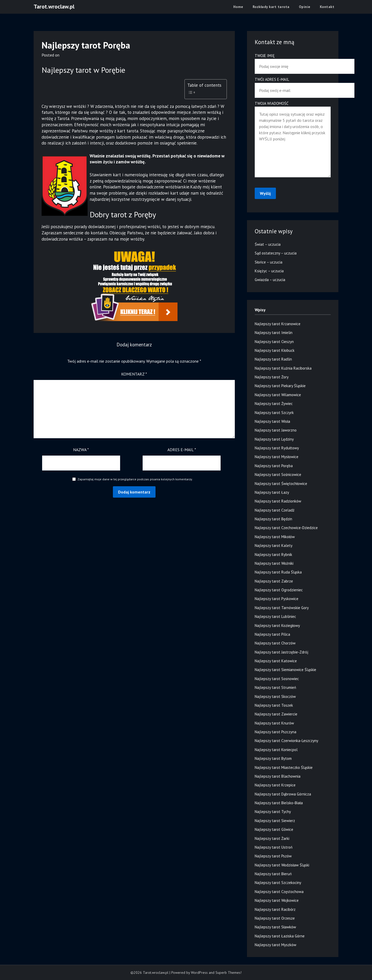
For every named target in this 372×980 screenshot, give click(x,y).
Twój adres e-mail (293, 85)
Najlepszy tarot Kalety (274, 545)
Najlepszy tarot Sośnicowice (278, 475)
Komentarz (134, 374)
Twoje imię (293, 61)
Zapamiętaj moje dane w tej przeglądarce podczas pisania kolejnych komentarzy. (135, 479)
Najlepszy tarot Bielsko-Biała (279, 803)
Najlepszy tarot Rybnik (273, 555)
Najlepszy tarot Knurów (274, 723)
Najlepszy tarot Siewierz (275, 821)
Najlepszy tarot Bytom (273, 758)
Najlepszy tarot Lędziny (274, 439)
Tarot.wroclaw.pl (54, 6)
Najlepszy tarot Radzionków (278, 501)
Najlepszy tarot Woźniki (274, 563)
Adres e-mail (182, 450)
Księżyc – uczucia (269, 271)
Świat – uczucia (268, 244)
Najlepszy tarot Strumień (275, 687)
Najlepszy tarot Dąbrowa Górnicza (283, 794)
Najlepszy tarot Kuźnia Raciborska (283, 368)
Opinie (305, 7)
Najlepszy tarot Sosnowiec (277, 679)
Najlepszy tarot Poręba (274, 466)
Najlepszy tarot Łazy (272, 492)
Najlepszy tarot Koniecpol (276, 750)
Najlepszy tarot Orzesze (275, 918)
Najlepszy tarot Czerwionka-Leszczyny (286, 741)
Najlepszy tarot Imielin (274, 333)
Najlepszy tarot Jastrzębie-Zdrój (281, 652)
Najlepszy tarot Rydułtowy (277, 448)
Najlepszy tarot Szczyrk (274, 413)
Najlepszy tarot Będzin (273, 519)
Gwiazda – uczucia (270, 280)
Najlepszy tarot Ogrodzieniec (279, 590)
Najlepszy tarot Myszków (276, 945)
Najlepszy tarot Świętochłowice (281, 484)
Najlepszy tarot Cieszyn (274, 342)
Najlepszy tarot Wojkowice (277, 900)
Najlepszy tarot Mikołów (275, 537)
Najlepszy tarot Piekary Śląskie (280, 386)
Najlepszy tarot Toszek (274, 705)
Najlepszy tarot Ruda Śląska (278, 572)
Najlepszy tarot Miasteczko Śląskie (284, 767)
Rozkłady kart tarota (271, 7)
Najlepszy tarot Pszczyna (276, 732)
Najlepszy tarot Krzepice (275, 785)
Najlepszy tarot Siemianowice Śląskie (285, 670)
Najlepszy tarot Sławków (275, 927)
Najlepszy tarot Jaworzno (276, 430)
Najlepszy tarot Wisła (272, 421)
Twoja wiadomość (293, 140)
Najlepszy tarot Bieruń (273, 874)
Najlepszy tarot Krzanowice (278, 324)
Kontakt (327, 7)
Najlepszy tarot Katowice (276, 661)
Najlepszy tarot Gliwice (274, 829)
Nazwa (81, 450)
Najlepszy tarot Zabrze (274, 581)
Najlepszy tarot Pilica (272, 634)
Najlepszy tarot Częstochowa (279, 892)
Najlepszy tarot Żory (272, 377)
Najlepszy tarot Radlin (273, 359)
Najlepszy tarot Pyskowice (277, 599)
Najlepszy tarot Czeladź (275, 510)
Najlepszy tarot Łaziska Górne (280, 936)
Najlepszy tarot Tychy (273, 812)
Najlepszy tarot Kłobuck (275, 350)
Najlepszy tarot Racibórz (275, 909)
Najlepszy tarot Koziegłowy (277, 626)
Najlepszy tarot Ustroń (274, 847)
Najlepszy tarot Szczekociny (278, 883)
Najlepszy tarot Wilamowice (278, 395)
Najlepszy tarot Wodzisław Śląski (282, 865)
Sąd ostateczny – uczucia (276, 253)
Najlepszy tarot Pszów (273, 856)
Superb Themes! (228, 973)
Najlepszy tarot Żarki (272, 838)
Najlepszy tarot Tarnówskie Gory (282, 608)
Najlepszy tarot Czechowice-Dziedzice (286, 528)
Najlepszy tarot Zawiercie (276, 714)
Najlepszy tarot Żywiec (274, 404)
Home (238, 7)
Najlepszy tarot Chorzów (275, 643)
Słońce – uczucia (269, 262)
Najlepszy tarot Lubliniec (275, 616)
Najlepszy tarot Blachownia (278, 776)
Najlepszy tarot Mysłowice (277, 457)
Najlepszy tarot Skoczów (275, 696)
